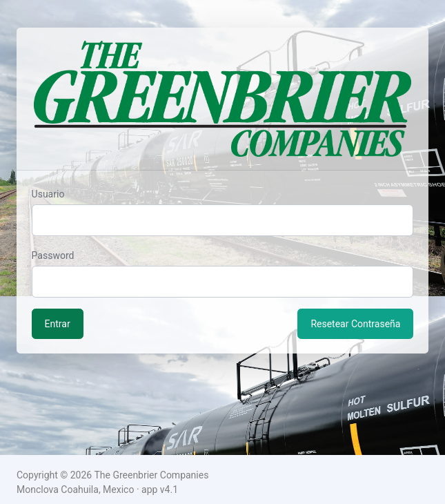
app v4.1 (160, 490)
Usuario (48, 194)
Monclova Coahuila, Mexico (75, 490)
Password (53, 255)
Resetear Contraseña (355, 324)
